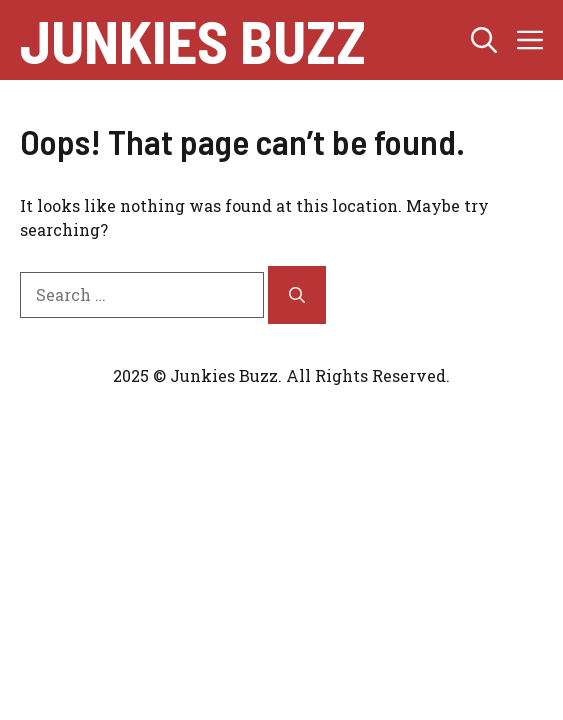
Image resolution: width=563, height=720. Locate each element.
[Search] (297, 295)
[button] (484, 40)
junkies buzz (193, 40)
